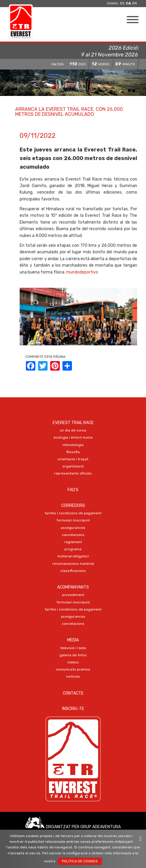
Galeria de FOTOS (73, 655)
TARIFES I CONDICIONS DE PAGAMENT (73, 513)
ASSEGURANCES (73, 528)
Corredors (73, 506)
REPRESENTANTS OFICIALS (73, 473)
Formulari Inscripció (73, 520)
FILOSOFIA (73, 452)
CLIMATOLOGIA (73, 445)
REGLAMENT (73, 542)
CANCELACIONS (73, 535)
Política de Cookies (80, 861)
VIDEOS (73, 662)
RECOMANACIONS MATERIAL (73, 564)
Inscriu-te (73, 709)
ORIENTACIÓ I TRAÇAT (73, 459)
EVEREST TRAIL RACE (73, 423)
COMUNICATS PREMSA (73, 669)
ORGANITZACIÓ (73, 466)
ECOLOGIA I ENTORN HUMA (73, 437)
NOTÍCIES (73, 676)
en (135, 3)
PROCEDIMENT (73, 595)
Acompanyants (73, 587)
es (122, 3)
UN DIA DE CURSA (73, 430)
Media (73, 640)
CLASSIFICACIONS (73, 571)
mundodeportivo (82, 272)
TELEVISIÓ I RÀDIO (73, 648)
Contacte (73, 693)
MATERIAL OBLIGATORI (73, 556)
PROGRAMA (73, 549)
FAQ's (73, 490)
